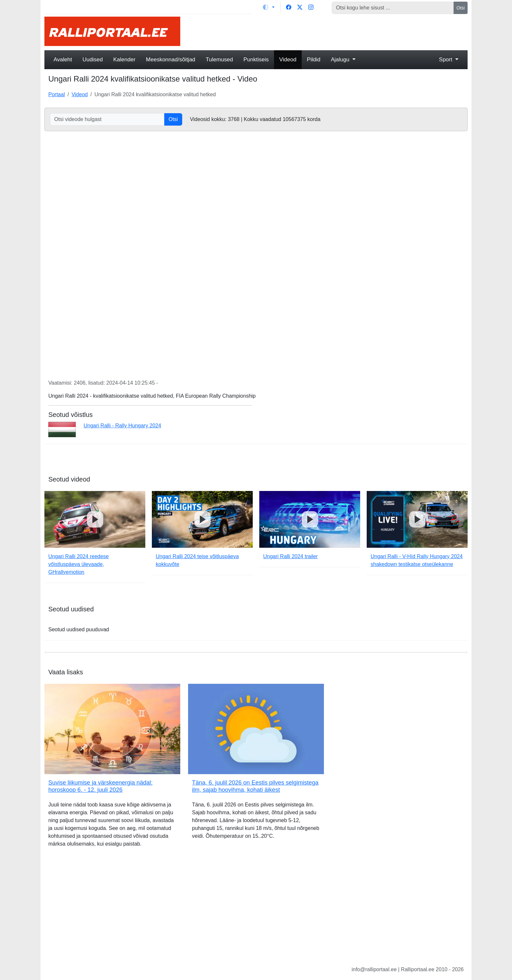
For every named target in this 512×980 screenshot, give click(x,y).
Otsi (461, 8)
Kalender (124, 60)
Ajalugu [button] (341, 60)
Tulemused (219, 60)
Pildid (314, 60)
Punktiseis (256, 60)
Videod (288, 60)
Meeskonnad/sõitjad (171, 60)
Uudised (92, 60)
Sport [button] (446, 60)
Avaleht (63, 60)
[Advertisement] (328, 31)
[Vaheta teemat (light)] (269, 7)
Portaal (57, 94)
